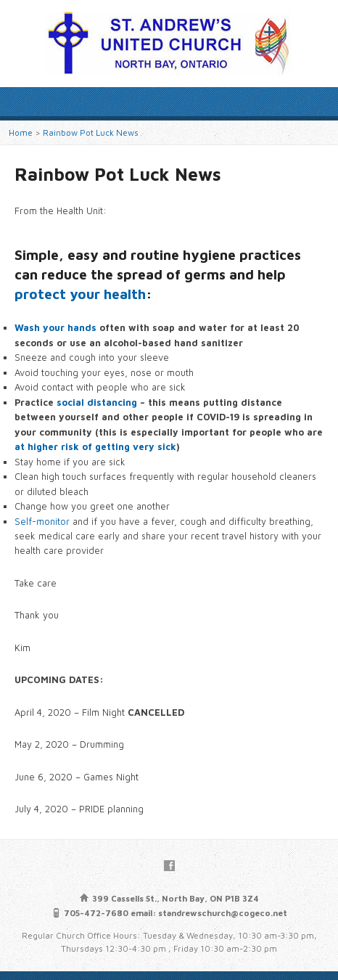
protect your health (80, 294)
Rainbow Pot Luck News (91, 132)
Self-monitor (42, 522)
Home (21, 132)
